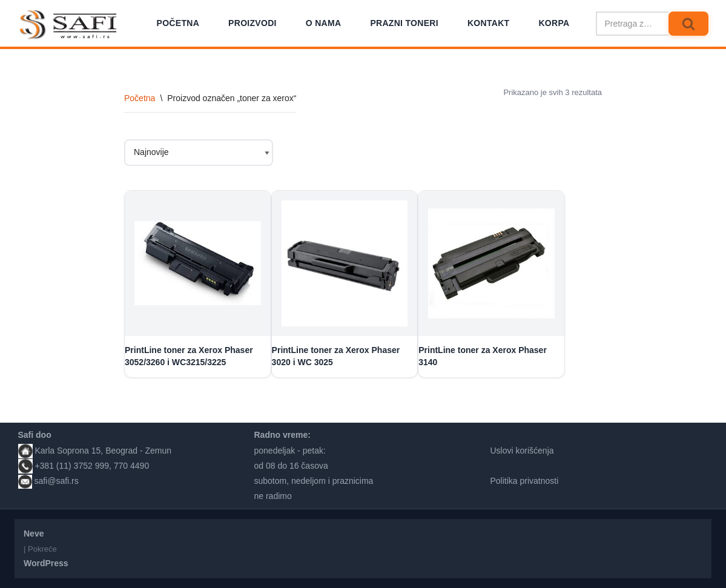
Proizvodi (252, 23)
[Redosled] (199, 153)
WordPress (46, 563)
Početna (178, 23)
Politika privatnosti (525, 481)
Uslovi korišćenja (522, 451)
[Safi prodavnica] (69, 25)
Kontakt (489, 23)
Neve (34, 533)
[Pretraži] (632, 24)
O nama (324, 23)
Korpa (554, 23)
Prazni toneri (404, 23)
